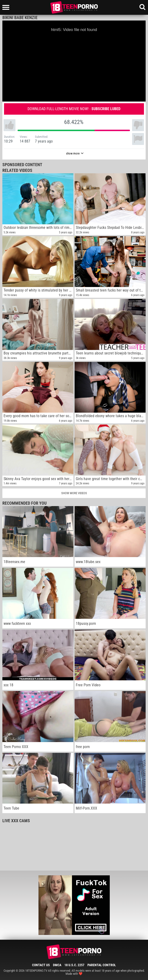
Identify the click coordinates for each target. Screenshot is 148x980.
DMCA (57, 965)
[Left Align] (7, 7)
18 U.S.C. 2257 (74, 965)
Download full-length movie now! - (74, 109)
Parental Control (102, 965)
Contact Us (41, 965)
